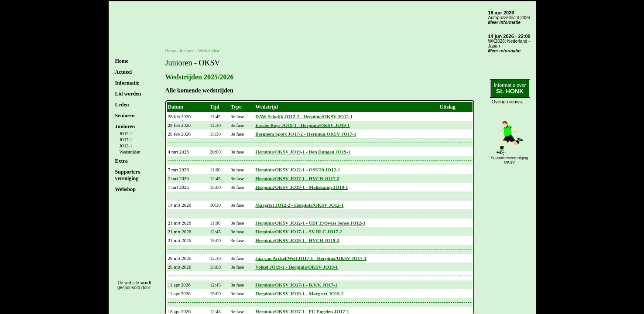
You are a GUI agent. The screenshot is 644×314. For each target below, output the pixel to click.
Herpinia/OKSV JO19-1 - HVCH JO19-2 (297, 240)
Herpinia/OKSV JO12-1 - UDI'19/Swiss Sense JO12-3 (310, 223)
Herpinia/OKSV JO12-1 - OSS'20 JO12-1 (298, 170)
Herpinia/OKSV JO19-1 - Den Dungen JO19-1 (303, 152)
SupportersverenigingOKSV (510, 160)
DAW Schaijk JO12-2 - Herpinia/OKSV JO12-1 (304, 116)
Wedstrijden (130, 152)
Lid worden (128, 94)
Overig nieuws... (509, 102)
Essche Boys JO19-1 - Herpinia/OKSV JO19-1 (302, 125)
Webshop (125, 189)
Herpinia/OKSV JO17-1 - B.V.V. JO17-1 (296, 285)
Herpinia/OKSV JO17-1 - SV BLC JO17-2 (299, 232)
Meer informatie (504, 22)
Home (122, 61)
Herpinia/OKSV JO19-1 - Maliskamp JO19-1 (301, 187)
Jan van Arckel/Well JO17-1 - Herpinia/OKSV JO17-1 (311, 258)
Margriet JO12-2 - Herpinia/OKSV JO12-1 (299, 205)
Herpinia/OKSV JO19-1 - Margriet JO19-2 (299, 294)
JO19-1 (126, 134)
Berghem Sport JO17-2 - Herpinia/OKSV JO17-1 (306, 134)
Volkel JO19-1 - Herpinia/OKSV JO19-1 (296, 267)
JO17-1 (126, 140)
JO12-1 (126, 146)
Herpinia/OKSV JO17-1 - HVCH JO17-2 (297, 178)
